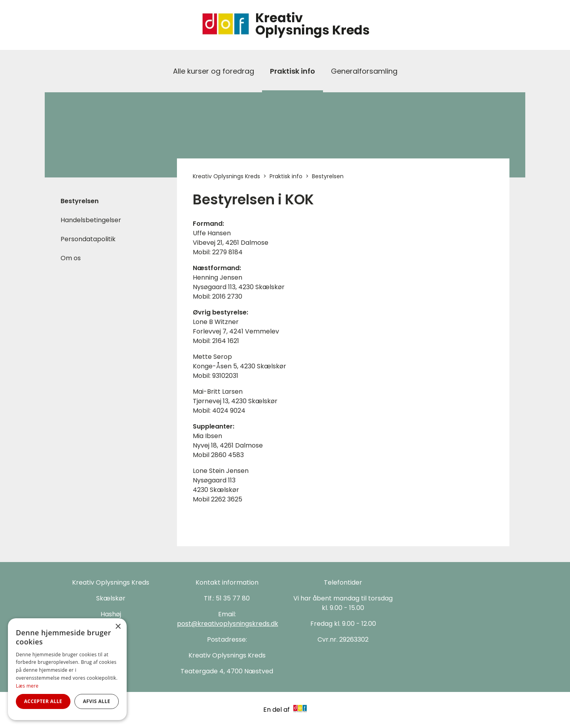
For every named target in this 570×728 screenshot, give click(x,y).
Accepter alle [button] (43, 701)
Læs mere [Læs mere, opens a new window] (27, 686)
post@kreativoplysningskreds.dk (228, 624)
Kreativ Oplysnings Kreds (226, 176)
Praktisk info (293, 71)
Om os (71, 258)
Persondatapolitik (88, 239)
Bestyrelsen (80, 201)
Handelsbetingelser (91, 220)
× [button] (118, 627)
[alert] (67, 669)
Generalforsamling (364, 71)
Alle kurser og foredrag (214, 71)
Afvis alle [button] (96, 701)
